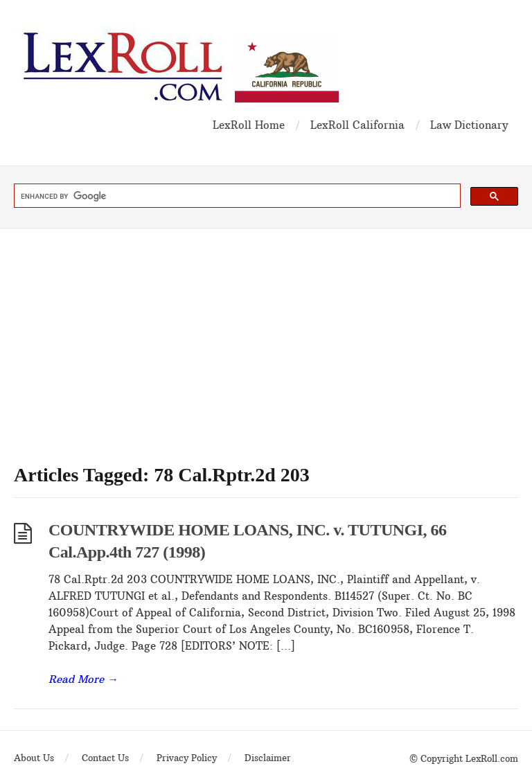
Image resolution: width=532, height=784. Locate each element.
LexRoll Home (249, 125)
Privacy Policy (187, 758)
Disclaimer (268, 758)
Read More (83, 679)
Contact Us (105, 758)
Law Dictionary (469, 125)
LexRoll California (357, 125)
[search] (236, 196)
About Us (34, 758)
